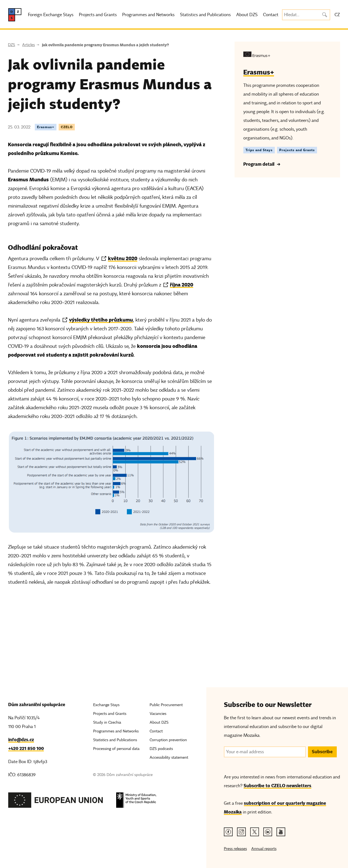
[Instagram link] (241, 832)
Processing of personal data (116, 749)
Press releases (235, 849)
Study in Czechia (107, 722)
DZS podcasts (161, 749)
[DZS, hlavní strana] (15, 15)
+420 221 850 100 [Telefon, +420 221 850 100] (26, 748)
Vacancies (158, 714)
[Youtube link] (281, 832)
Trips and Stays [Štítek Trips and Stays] (259, 150)
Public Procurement (166, 705)
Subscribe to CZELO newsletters (277, 786)
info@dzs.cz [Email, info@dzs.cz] (21, 740)
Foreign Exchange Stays (51, 15)
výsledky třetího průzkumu (101, 320)
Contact (271, 15)
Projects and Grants (98, 15)
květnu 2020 (123, 258)
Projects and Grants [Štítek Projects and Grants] (297, 150)
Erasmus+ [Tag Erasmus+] (46, 127)
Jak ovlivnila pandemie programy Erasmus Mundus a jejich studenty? (105, 45)
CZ (337, 15)
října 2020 (182, 285)
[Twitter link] (255, 832)
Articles (28, 45)
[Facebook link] (228, 832)
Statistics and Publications (205, 15)
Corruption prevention (168, 740)
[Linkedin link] (268, 832)
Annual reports (264, 849)
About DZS (247, 15)
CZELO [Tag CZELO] (67, 127)
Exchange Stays (106, 705)
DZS (12, 45)
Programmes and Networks (148, 15)
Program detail (259, 164)
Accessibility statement (169, 757)
